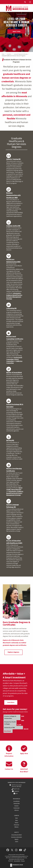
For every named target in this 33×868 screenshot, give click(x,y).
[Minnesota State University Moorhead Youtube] (21, 850)
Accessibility (17, 861)
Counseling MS (11, 308)
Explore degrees (13, 652)
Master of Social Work (14, 373)
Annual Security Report (17, 835)
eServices (17, 810)
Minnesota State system (19, 856)
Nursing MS (10, 440)
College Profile (17, 803)
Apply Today (17, 31)
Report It (16, 839)
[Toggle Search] (25, 2)
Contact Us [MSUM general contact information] (17, 791)
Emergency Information (16, 837)
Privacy (23, 861)
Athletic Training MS (13, 159)
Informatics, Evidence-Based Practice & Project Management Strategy (14, 296)
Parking (17, 822)
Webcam (16, 827)
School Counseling (12, 360)
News (17, 820)
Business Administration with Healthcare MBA (13, 195)
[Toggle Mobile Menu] (30, 2)
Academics (9, 54)
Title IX (17, 841)
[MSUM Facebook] (8, 850)
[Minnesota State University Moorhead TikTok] (25, 850)
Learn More (11, 702)
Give (16, 793)
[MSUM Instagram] (16, 850)
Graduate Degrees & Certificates (21, 54)
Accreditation (17, 801)
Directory (16, 806)
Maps (16, 818)
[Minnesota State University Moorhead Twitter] (12, 850)
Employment (17, 808)
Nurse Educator (16, 490)
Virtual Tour (16, 825)
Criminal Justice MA (13, 226)
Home (3, 54)
